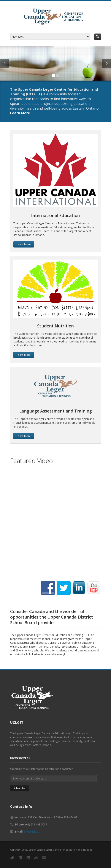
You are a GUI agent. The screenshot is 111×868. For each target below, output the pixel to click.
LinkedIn (28, 858)
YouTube (36, 858)
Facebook (21, 858)
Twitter (12, 858)
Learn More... (21, 113)
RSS (44, 858)
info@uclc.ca (32, 832)
